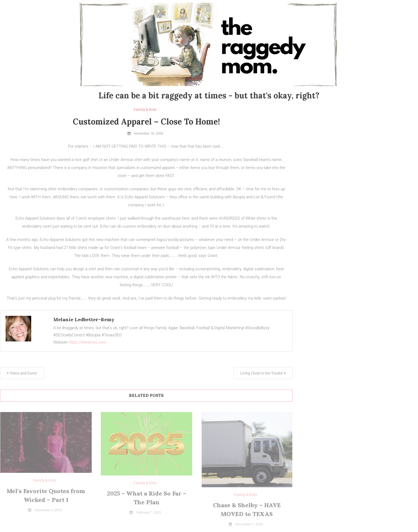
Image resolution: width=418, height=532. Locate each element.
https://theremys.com (87, 342)
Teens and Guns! (23, 373)
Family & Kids (145, 110)
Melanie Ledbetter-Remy (84, 319)
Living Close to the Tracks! (262, 373)
